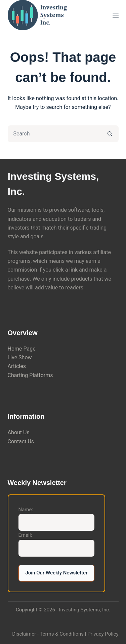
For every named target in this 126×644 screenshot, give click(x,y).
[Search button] (110, 134)
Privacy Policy (103, 634)
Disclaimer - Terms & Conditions (48, 634)
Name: (26, 510)
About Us (19, 432)
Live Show (20, 357)
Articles (17, 366)
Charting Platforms (30, 375)
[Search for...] (55, 134)
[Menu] (116, 15)
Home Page (22, 349)
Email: (25, 535)
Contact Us (21, 441)
